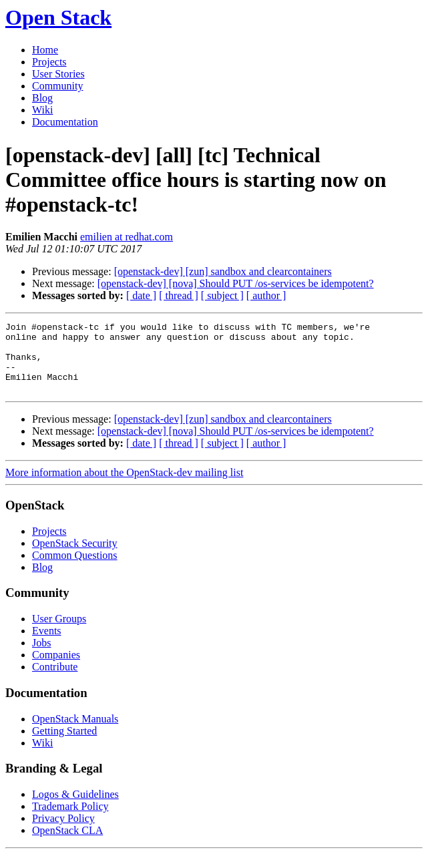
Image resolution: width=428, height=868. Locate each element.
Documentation (65, 122)
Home (45, 50)
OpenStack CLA (67, 844)
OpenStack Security (75, 557)
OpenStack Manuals (75, 733)
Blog (42, 98)
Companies (56, 669)
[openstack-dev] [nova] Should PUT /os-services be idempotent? (236, 283)
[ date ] (141, 295)
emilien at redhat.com (127, 237)
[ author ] (266, 295)
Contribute (55, 681)
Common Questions (75, 569)
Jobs (41, 657)
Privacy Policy (63, 832)
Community (57, 86)
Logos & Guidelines (75, 808)
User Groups (59, 633)
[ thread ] (179, 295)
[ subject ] (222, 295)
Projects (49, 62)
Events (47, 645)
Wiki (42, 110)
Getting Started (64, 745)
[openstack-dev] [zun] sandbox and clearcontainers (223, 271)
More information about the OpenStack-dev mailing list (124, 486)
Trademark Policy (70, 820)
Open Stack (58, 17)
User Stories (58, 74)
